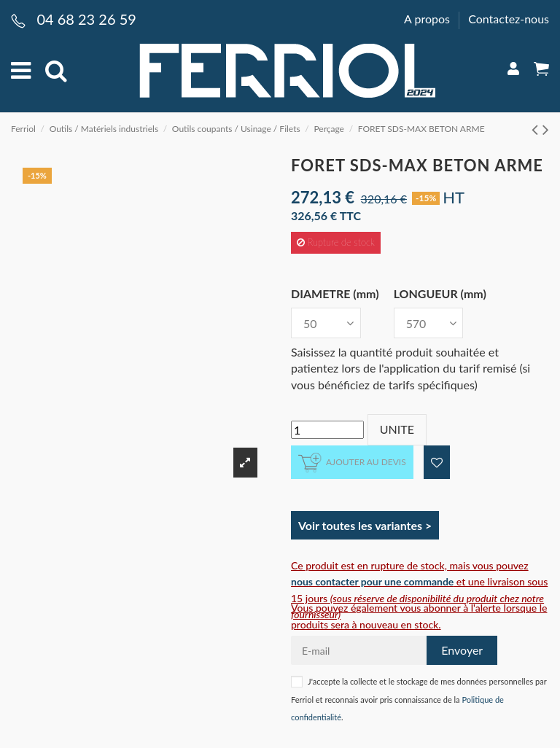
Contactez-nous (509, 19)
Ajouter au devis (352, 463)
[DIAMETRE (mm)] (326, 323)
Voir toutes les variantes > (365, 525)
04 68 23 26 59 (86, 19)
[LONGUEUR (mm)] (429, 323)
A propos (428, 19)
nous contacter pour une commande (372, 581)
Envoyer (462, 650)
